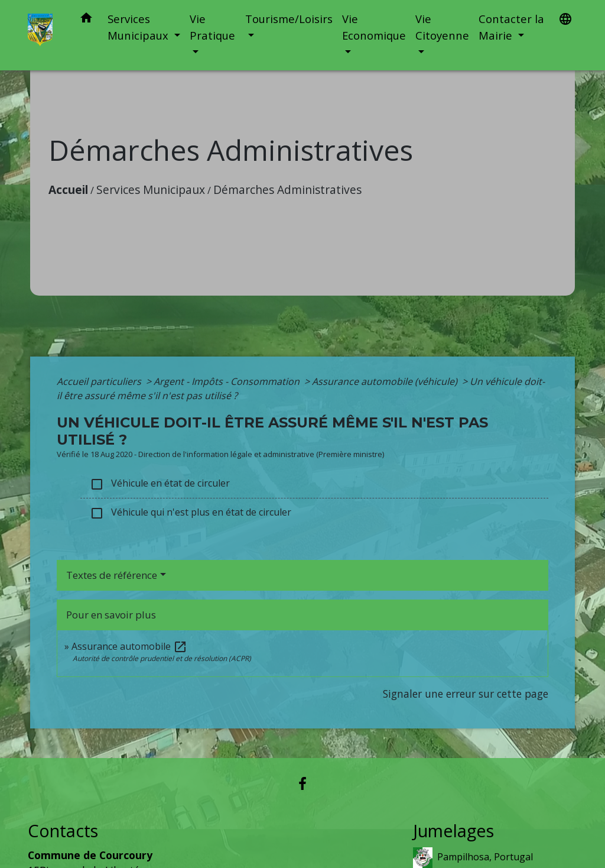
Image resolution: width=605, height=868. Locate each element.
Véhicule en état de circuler (160, 484)
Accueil (68, 190)
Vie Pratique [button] (212, 27)
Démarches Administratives (287, 190)
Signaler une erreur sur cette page (466, 694)
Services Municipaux (151, 190)
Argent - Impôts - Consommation (228, 381)
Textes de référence (112, 575)
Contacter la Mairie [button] (511, 27)
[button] (86, 20)
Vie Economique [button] (374, 27)
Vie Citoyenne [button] (442, 27)
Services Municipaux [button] (139, 27)
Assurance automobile (129, 646)
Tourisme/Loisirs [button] (289, 19)
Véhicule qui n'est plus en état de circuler (191, 513)
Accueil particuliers (100, 381)
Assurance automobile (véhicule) (386, 381)
